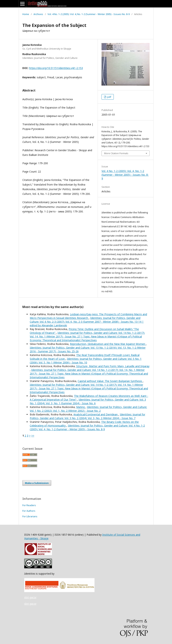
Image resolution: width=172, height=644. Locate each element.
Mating (81, 407)
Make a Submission (37, 483)
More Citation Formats (116, 153)
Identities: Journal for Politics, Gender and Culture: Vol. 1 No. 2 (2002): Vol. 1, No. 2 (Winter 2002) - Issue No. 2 (88, 409)
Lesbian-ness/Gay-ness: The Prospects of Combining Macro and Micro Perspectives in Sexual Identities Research (88, 316)
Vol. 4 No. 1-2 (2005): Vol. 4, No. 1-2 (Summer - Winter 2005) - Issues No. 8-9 (89, 14)
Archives (38, 14)
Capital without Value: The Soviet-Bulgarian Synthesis (110, 381)
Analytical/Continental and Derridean (96, 414)
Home (26, 14)
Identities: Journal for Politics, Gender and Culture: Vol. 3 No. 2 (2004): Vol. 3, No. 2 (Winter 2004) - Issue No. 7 (87, 416)
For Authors (29, 511)
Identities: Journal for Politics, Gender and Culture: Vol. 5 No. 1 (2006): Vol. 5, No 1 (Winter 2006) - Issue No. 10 (86, 361)
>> (33, 436)
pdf (109, 97)
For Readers (29, 505)
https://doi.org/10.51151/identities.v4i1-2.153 (56, 68)
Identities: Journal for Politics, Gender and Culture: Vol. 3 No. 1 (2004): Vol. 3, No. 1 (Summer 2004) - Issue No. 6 (88, 401)
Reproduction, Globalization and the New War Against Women (108, 344)
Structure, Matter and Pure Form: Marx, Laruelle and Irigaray (113, 366)
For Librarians (30, 516)
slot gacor (30, 597)
